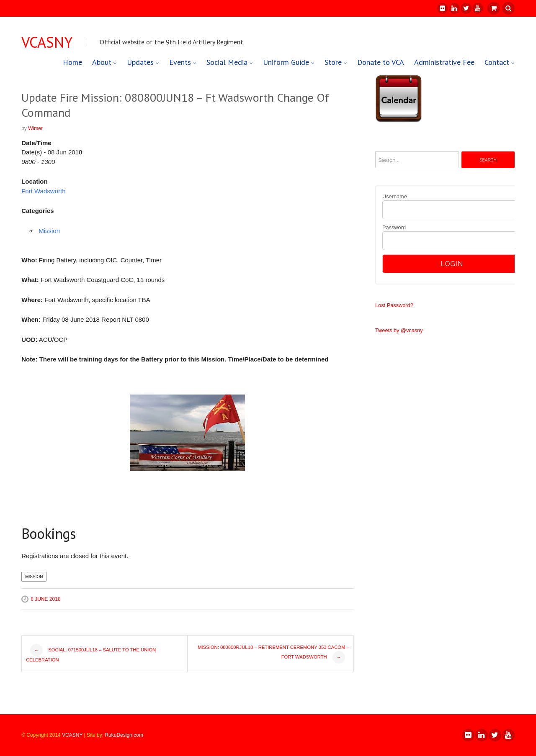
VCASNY (47, 42)
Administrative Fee (444, 62)
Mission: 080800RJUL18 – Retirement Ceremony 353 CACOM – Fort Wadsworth (273, 654)
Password (394, 227)
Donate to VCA (381, 62)
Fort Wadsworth (43, 191)
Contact (497, 62)
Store (333, 62)
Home (72, 62)
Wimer (35, 128)
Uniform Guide (286, 62)
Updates (140, 62)
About (102, 62)
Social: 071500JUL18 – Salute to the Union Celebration (91, 653)
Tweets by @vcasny (399, 330)
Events (180, 62)
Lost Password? (394, 305)
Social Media (227, 62)
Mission (49, 231)
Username (395, 196)
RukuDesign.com (124, 735)
